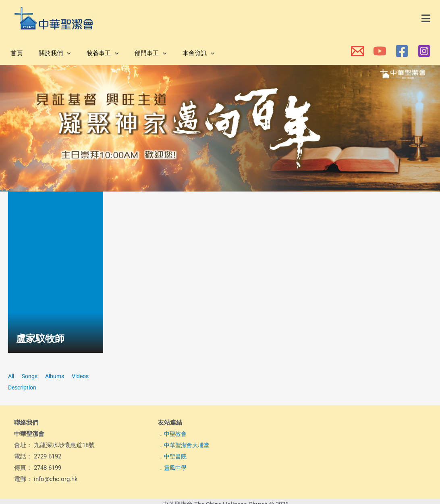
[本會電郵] (358, 51)
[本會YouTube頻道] (380, 51)
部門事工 (136, 53)
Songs (31, 376)
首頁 (15, 53)
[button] (426, 19)
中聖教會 (176, 434)
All (12, 376)
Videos (85, 376)
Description (24, 387)
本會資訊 (180, 53)
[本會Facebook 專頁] (402, 51)
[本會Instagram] (424, 51)
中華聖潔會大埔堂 (188, 445)
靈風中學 (176, 468)
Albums (58, 376)
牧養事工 (92, 53)
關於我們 (49, 53)
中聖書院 (176, 456)
